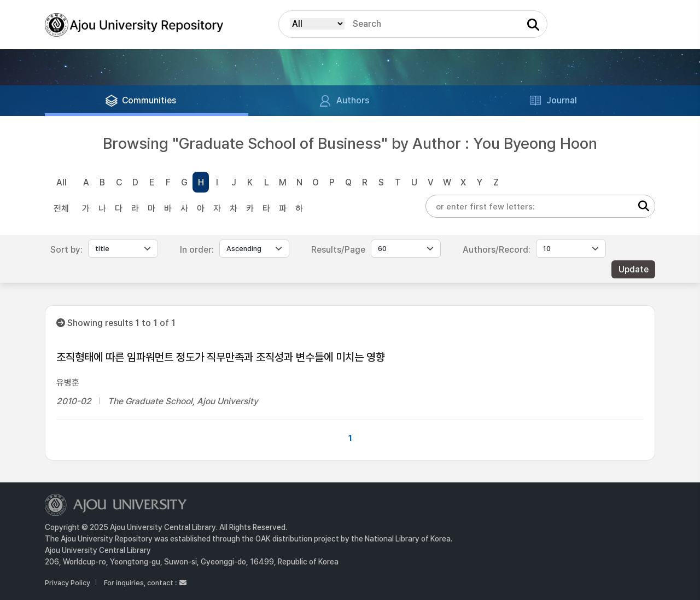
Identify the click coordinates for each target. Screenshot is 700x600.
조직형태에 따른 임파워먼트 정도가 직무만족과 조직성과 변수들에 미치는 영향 (221, 357)
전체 (61, 209)
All (62, 182)
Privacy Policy (68, 583)
